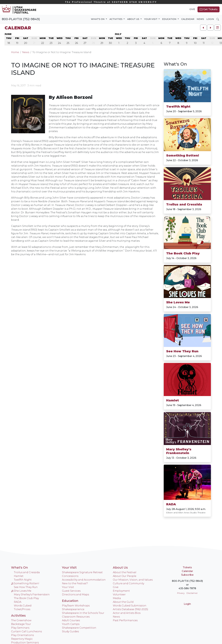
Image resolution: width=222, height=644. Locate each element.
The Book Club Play (183, 253)
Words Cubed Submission (130, 606)
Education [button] (170, 19)
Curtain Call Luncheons (26, 631)
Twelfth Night (178, 107)
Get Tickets (209, 9)
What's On (20, 568)
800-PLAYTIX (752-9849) (21, 19)
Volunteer (119, 595)
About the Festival (125, 572)
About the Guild (123, 602)
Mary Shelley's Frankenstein (179, 451)
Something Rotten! (183, 155)
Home (15, 52)
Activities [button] (116, 19)
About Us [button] (134, 19)
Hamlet (173, 400)
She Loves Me (178, 302)
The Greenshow (21, 620)
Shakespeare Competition (79, 628)
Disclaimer (192, 593)
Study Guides (70, 631)
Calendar (188, 19)
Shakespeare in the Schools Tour (83, 613)
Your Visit (69, 568)
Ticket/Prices (22, 609)
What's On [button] (98, 19)
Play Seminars (20, 628)
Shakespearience (73, 609)
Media (117, 598)
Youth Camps (71, 624)
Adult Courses (71, 620)
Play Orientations (22, 635)
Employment (121, 591)
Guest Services (71, 591)
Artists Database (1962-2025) (131, 609)
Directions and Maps (75, 595)
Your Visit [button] (151, 19)
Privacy (181, 593)
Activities (18, 616)
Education (70, 601)
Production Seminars (25, 643)
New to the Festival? (75, 583)
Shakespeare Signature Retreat (82, 572)
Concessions (70, 576)
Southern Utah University (111, 2)
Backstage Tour (21, 624)
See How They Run (182, 351)
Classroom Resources (76, 617)
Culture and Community (128, 583)
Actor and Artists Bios (127, 613)
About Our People (125, 576)
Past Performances (125, 620)
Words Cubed (23, 606)
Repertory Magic (22, 639)
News (200, 19)
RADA (171, 504)
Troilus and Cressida (184, 204)
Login (210, 19)
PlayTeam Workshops (76, 606)
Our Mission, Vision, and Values (133, 580)
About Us (120, 568)
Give (192, 9)
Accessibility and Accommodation (84, 580)
